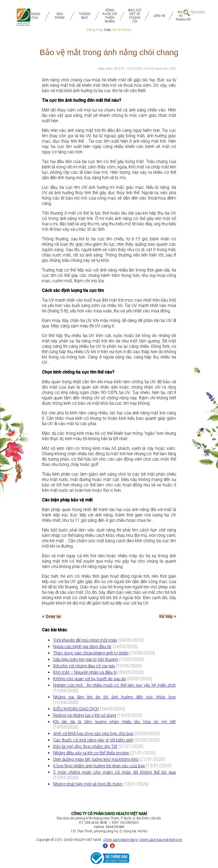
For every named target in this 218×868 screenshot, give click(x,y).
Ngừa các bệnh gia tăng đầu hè (82, 647)
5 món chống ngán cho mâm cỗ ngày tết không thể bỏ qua (114, 772)
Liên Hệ (159, 16)
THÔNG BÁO (85, 16)
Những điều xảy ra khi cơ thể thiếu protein (91, 753)
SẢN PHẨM (60, 16)
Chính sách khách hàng (120, 840)
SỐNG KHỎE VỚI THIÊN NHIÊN (110, 16)
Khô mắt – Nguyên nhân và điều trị (85, 672)
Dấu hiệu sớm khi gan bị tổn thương (86, 659)
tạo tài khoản (121, 30)
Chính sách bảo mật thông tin (161, 840)
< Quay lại (51, 616)
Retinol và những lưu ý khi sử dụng (85, 715)
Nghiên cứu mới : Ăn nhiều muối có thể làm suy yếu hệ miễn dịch (114, 685)
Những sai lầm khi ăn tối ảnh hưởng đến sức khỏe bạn (114, 697)
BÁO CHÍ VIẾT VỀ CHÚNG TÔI (135, 16)
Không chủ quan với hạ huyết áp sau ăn (90, 679)
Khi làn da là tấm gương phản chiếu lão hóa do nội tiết (114, 722)
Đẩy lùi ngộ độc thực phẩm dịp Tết (85, 746)
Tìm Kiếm (197, 12)
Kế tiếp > (168, 616)
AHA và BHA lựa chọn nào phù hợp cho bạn (93, 734)
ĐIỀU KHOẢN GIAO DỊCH (76, 709)
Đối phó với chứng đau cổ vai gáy (84, 666)
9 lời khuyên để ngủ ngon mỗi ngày (85, 640)
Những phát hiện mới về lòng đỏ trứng (88, 784)
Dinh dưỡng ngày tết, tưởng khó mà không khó (96, 759)
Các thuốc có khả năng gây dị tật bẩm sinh (93, 740)
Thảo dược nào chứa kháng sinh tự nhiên (91, 653)
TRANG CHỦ (35, 16)
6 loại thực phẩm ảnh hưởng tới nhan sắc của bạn (99, 766)
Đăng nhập (95, 30)
